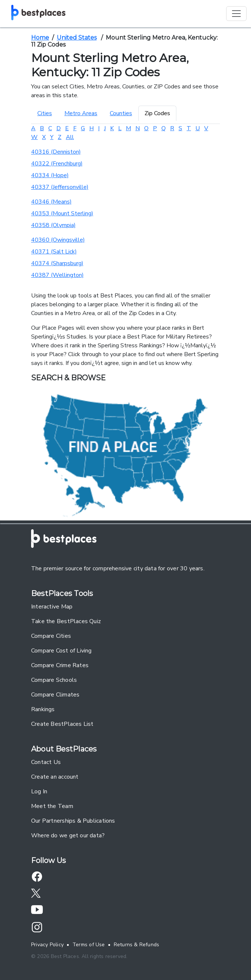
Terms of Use (89, 945)
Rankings (43, 709)
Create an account (55, 777)
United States (77, 38)
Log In (39, 791)
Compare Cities (51, 636)
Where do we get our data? (68, 835)
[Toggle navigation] (236, 14)
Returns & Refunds (137, 945)
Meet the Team (52, 806)
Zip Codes (157, 113)
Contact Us (46, 762)
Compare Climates (55, 695)
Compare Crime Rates (60, 665)
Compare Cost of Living (61, 651)
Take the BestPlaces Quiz (66, 621)
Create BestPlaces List (62, 724)
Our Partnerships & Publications (73, 821)
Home (40, 38)
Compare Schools (54, 680)
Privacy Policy (47, 945)
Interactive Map (52, 607)
